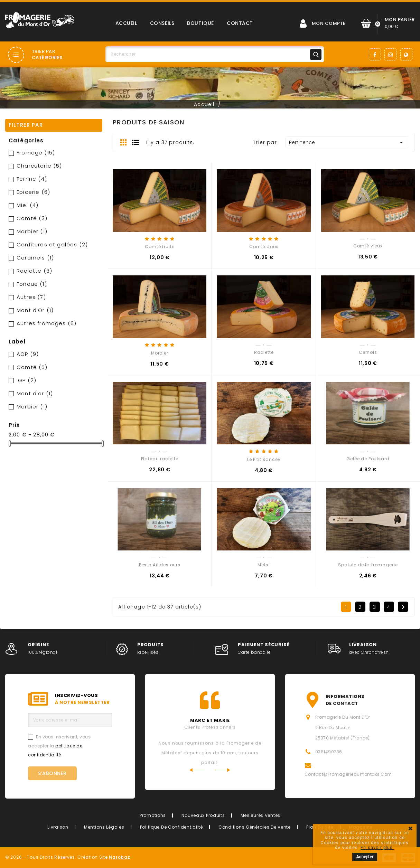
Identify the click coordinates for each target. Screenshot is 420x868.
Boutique (200, 23)
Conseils (162, 23)
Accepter (365, 857)
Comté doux (264, 247)
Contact (240, 23)
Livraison (58, 827)
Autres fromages (46, 323)
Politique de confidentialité (171, 827)
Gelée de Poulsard (368, 459)
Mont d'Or (35, 310)
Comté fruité (160, 247)
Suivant (403, 607)
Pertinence (347, 142)
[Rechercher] (215, 54)
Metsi (264, 565)
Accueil (126, 23)
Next (223, 770)
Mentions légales (104, 827)
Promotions (153, 815)
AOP (28, 354)
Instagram (390, 54)
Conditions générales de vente (255, 827)
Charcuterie (39, 166)
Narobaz (119, 857)
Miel (27, 205)
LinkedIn (406, 54)
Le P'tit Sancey (264, 459)
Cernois (368, 352)
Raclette (34, 271)
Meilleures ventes (260, 815)
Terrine (32, 179)
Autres (31, 297)
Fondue (32, 284)
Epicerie (33, 192)
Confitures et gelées (52, 244)
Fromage (36, 153)
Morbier (32, 231)
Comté (32, 218)
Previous (197, 770)
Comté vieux (368, 246)
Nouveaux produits (203, 815)
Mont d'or (35, 393)
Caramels (35, 258)
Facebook (375, 54)
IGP (26, 380)
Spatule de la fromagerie (368, 565)
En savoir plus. (377, 848)
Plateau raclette (160, 459)
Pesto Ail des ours (160, 565)
